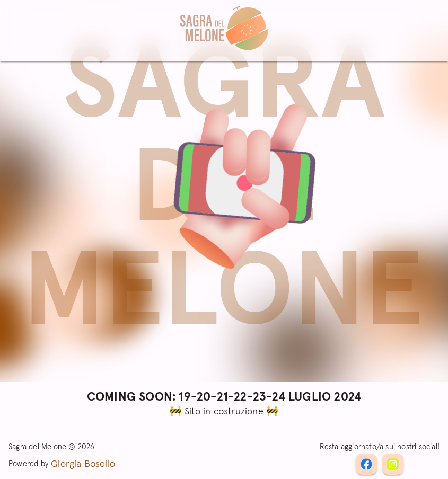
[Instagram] (366, 464)
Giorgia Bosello (83, 464)
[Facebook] (393, 464)
